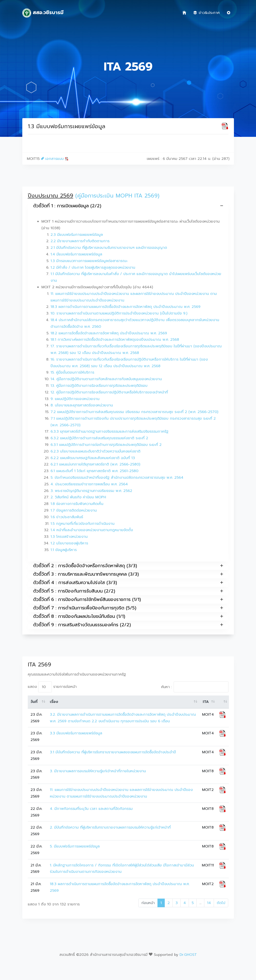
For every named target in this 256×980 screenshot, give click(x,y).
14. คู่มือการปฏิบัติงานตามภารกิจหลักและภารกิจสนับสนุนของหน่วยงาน (106, 379)
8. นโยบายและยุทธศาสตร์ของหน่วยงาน (82, 405)
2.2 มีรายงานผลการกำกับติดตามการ (80, 241)
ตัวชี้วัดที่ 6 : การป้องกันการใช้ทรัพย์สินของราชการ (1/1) (128, 599)
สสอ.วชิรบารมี (43, 13)
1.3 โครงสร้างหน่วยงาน (69, 537)
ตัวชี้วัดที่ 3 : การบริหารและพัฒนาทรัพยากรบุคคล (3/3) (128, 574)
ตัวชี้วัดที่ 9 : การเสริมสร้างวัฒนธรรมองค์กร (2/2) (128, 625)
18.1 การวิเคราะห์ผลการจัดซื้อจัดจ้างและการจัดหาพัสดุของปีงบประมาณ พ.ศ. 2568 (115, 340)
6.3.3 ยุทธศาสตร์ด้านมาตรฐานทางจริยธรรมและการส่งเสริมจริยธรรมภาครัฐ (109, 432)
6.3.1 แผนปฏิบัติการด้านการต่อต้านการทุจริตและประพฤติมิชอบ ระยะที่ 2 (106, 445)
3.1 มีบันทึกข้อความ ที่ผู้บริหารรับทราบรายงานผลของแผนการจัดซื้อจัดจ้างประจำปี (113, 752)
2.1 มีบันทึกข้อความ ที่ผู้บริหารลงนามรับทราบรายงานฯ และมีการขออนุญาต (109, 248)
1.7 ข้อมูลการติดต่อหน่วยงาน (74, 510)
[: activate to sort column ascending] (223, 702)
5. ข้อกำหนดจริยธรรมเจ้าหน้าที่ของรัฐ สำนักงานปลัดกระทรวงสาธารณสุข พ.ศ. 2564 (117, 478)
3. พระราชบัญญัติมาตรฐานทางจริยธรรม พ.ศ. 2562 (91, 491)
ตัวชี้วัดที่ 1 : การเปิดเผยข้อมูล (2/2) (128, 206)
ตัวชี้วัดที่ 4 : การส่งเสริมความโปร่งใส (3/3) (128, 583)
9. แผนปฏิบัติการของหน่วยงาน (75, 399)
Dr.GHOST (188, 955)
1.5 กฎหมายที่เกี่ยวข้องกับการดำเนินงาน (82, 524)
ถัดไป (221, 903)
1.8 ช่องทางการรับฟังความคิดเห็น (77, 504)
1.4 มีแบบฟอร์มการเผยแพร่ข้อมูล (76, 254)
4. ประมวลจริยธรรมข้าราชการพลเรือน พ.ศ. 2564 (89, 484)
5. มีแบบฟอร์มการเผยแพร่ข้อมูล (75, 846)
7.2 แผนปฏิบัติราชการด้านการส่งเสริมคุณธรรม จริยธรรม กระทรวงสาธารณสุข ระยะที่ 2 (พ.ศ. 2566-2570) (134, 412)
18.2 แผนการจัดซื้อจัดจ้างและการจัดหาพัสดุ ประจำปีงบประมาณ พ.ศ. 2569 (109, 333)
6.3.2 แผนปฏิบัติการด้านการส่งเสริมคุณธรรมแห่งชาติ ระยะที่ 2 (99, 438)
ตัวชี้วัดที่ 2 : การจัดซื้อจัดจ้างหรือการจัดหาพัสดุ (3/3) (128, 566)
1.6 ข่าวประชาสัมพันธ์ (67, 517)
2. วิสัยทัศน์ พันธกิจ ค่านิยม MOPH (78, 497)
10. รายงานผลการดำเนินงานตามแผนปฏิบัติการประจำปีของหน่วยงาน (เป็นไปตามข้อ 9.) (119, 313)
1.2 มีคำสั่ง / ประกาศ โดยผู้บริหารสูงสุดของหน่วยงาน (93, 268)
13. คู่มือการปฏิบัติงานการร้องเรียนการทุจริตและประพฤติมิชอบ (99, 386)
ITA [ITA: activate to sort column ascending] (206, 702)
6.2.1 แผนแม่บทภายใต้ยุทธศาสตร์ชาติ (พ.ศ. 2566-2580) (95, 464)
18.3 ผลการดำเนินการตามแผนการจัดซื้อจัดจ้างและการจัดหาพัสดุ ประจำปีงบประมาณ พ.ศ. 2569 (125, 307)
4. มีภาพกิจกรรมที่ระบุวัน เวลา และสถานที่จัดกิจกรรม (91, 809)
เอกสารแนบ (55, 159)
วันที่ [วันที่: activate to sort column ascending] (34, 702)
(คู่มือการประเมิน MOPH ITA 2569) (117, 196)
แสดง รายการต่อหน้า (52, 687)
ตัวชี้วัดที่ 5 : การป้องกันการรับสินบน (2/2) (128, 591)
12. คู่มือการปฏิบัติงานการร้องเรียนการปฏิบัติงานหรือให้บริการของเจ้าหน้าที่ (109, 392)
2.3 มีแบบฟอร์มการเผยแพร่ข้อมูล (77, 235)
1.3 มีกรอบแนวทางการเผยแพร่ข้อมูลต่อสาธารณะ (89, 261)
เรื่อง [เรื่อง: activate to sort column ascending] (54, 702)
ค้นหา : (195, 687)
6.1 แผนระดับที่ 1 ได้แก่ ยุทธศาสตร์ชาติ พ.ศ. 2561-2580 (94, 471)
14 (209, 903)
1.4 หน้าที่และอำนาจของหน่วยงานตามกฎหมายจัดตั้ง (92, 530)
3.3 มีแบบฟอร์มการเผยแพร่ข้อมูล (76, 733)
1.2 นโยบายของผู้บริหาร (69, 543)
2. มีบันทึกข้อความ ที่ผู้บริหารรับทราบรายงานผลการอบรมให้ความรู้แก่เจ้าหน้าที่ (111, 827)
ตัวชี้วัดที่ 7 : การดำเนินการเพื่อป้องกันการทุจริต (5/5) (128, 608)
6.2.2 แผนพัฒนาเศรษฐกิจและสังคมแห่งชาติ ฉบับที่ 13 (93, 458)
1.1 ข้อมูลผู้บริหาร (64, 550)
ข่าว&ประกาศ (207, 13)
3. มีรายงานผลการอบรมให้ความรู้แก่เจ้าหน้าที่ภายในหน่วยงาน (98, 771)
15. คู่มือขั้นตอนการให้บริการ (72, 372)
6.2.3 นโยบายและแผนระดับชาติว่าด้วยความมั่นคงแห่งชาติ (95, 451)
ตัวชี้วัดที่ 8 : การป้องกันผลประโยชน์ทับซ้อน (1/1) (128, 616)
